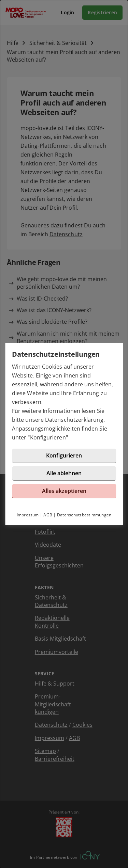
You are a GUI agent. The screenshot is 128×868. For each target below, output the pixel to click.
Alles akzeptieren (64, 491)
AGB (48, 515)
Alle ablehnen (64, 473)
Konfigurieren (48, 437)
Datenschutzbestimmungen (84, 515)
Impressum (28, 515)
